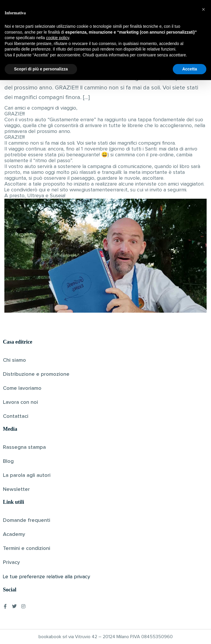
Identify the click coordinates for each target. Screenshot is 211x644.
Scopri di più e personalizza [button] (41, 633)
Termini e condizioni (27, 548)
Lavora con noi (20, 402)
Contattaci (16, 416)
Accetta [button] (190, 633)
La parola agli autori (27, 475)
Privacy (11, 562)
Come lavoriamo (22, 388)
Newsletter (16, 489)
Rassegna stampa (24, 447)
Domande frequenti (27, 520)
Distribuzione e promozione (36, 374)
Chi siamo (14, 360)
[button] (203, 573)
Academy (14, 534)
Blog (8, 461)
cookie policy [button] (58, 602)
